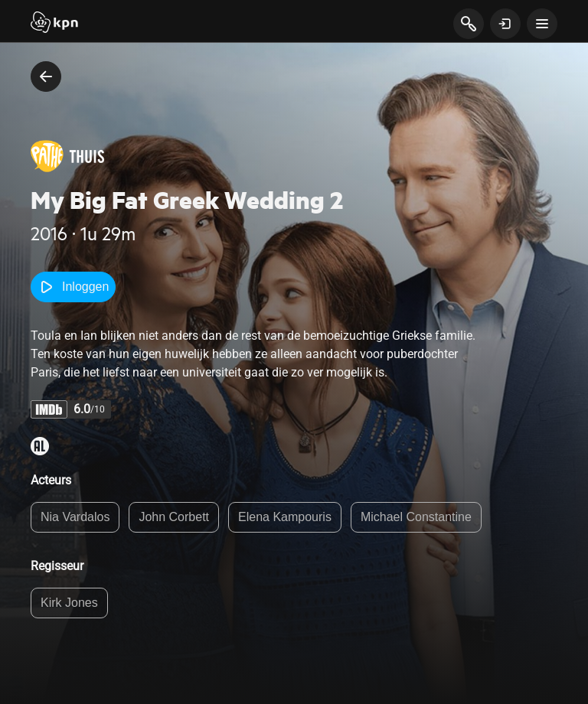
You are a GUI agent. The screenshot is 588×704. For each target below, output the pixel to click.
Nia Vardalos (75, 517)
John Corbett (174, 517)
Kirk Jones (69, 603)
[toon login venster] (505, 24)
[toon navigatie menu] (542, 24)
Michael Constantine (416, 517)
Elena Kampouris (285, 517)
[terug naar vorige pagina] (46, 77)
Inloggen (73, 287)
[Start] (54, 24)
